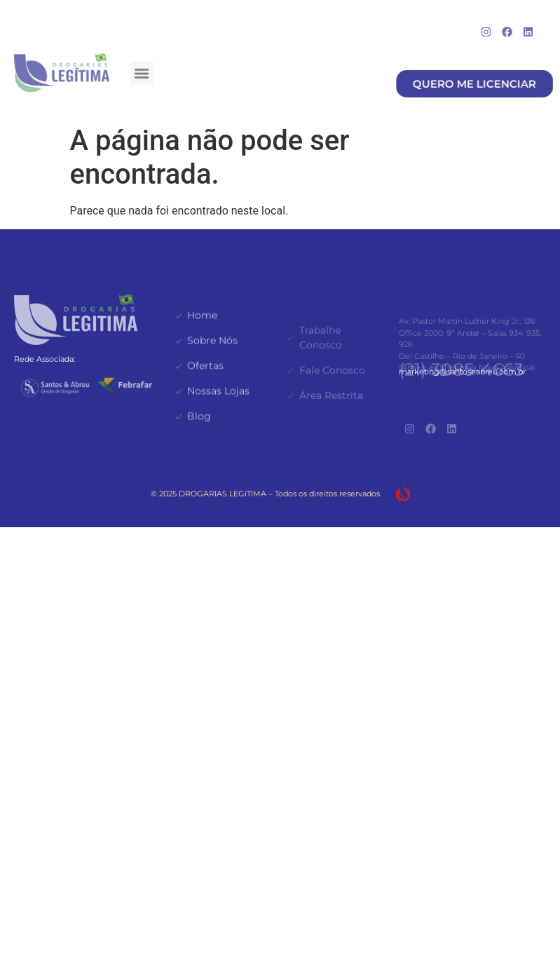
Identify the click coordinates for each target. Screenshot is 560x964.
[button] (142, 70)
